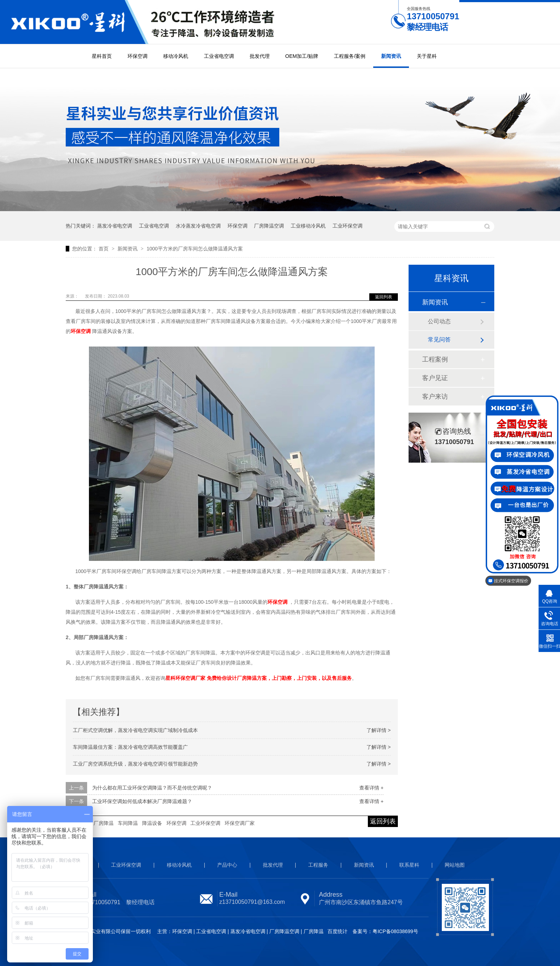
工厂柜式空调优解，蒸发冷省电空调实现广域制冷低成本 (135, 730)
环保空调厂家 (240, 823)
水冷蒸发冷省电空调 (198, 226)
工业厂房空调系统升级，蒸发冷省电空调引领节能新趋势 (135, 764)
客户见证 (435, 378)
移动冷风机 (176, 56)
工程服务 (318, 865)
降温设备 (152, 823)
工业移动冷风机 (308, 226)
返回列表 (384, 297)
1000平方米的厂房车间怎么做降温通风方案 (194, 249)
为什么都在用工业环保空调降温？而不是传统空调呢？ (152, 788)
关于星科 (427, 56)
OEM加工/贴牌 (302, 56)
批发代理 (260, 56)
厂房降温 (104, 823)
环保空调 (137, 56)
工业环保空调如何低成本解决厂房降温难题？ (142, 801)
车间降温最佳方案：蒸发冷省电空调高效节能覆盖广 (130, 747)
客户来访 (435, 397)
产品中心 (227, 865)
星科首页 (102, 56)
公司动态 (439, 321)
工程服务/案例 (350, 56)
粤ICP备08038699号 (395, 931)
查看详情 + (371, 788)
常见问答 (439, 340)
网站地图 (455, 865)
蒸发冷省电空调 (115, 226)
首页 (104, 249)
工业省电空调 (219, 56)
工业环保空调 (347, 226)
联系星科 (409, 865)
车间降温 (128, 823)
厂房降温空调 (269, 226)
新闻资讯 (391, 56)
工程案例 (435, 359)
